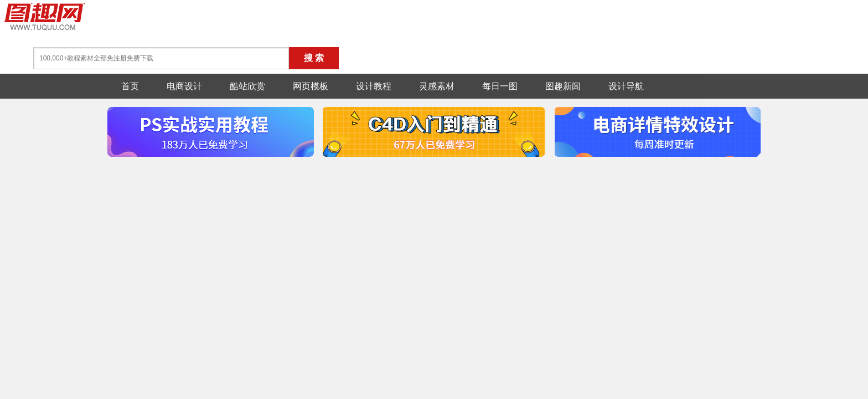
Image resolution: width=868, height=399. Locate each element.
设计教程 (374, 86)
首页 (130, 86)
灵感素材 (437, 86)
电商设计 (184, 86)
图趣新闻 (563, 86)
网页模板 (311, 86)
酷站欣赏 (247, 86)
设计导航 (626, 86)
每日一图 (500, 86)
